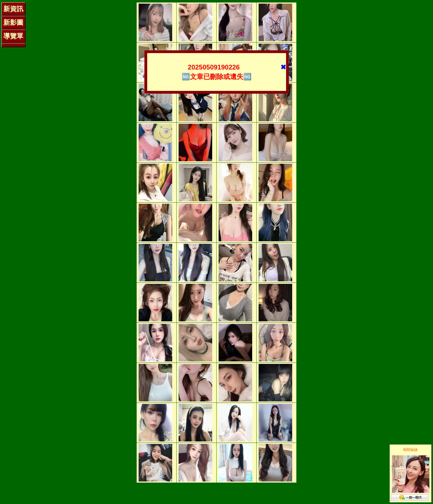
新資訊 (13, 9)
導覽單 (13, 36)
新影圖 (13, 22)
